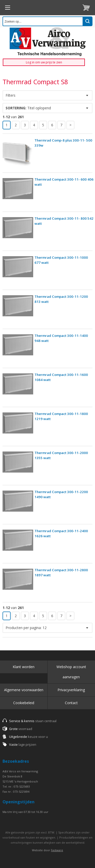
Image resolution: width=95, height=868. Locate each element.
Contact (71, 703)
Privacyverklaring (71, 690)
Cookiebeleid (24, 703)
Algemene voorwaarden (24, 690)
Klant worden (24, 667)
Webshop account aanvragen (71, 672)
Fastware (57, 850)
